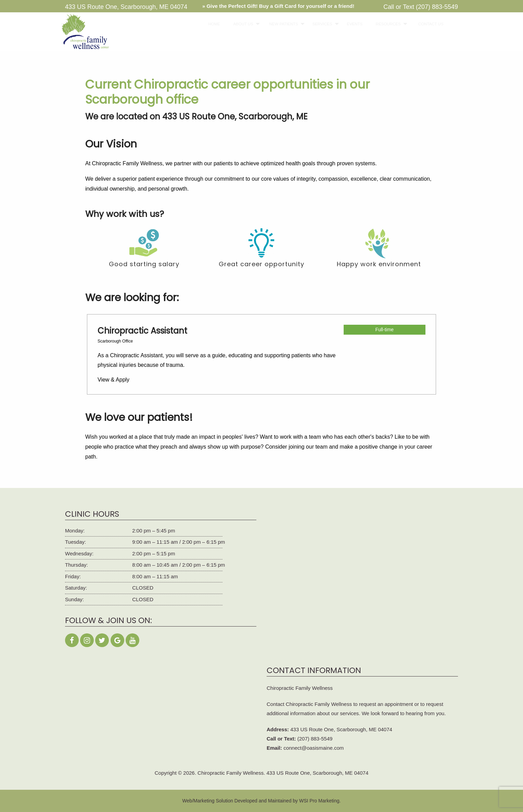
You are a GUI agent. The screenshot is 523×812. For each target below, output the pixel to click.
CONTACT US (428, 24)
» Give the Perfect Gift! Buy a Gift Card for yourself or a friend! (278, 6)
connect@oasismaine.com (314, 748)
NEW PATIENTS (280, 24)
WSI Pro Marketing (319, 801)
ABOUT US (240, 24)
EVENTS (352, 24)
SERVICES (319, 24)
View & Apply (113, 380)
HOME (212, 24)
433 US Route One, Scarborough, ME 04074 (341, 729)
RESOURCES (385, 24)
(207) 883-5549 (437, 7)
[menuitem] (212, 24)
